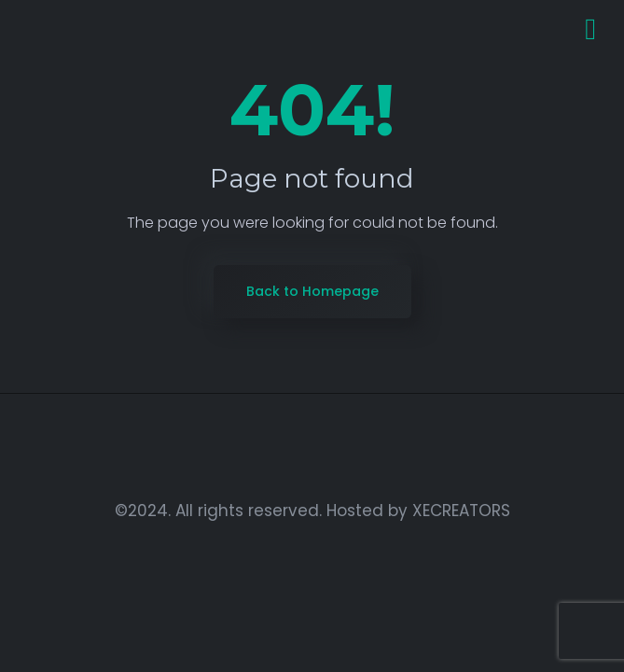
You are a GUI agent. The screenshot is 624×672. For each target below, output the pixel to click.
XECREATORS (461, 511)
